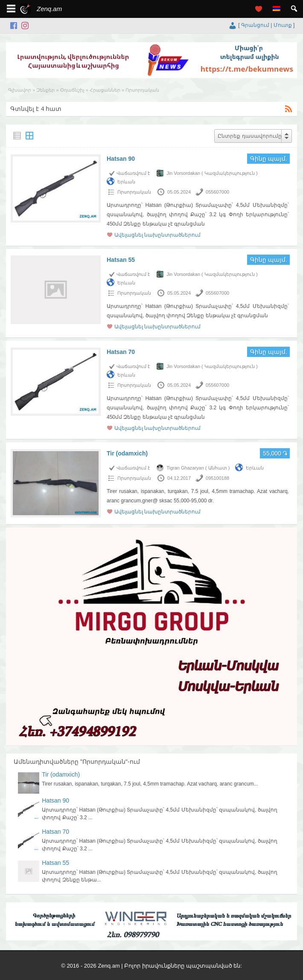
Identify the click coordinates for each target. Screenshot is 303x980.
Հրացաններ (105, 90)
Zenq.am (49, 9)
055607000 (217, 192)
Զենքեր (45, 90)
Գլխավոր (20, 90)
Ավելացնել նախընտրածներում (157, 235)
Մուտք (283, 25)
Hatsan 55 (121, 260)
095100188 (217, 478)
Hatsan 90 (121, 159)
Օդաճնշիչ (72, 90)
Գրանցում (255, 25)
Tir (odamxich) (127, 453)
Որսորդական (134, 192)
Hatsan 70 (121, 352)
